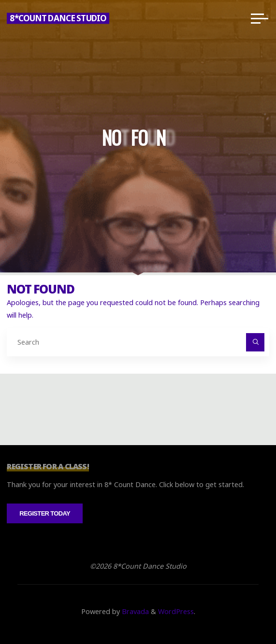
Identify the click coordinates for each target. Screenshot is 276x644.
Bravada (134, 611)
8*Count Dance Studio (58, 18)
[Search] (255, 342)
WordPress (176, 611)
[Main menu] (260, 18)
